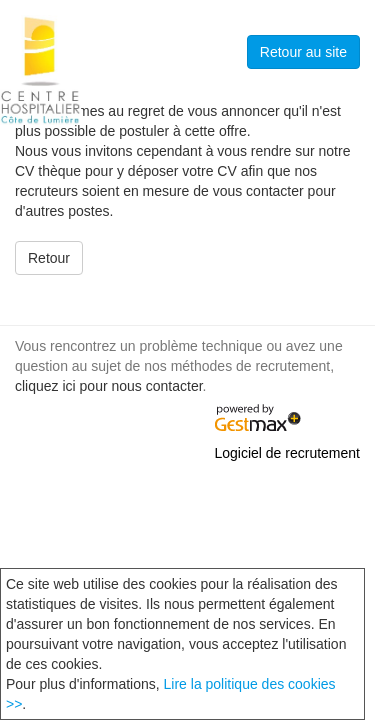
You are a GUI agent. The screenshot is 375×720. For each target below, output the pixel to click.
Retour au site (303, 52)
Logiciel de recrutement (287, 453)
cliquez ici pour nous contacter (109, 386)
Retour (49, 258)
